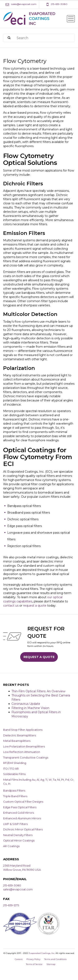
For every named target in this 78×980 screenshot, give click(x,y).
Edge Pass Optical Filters (20, 807)
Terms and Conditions (55, 959)
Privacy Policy (33, 959)
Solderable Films (14, 774)
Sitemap (51, 964)
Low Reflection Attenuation (22, 752)
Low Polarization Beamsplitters (24, 746)
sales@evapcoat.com (18, 889)
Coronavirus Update (26, 704)
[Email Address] (21, 4)
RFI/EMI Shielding (15, 763)
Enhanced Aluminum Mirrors (22, 818)
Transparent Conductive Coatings (26, 757)
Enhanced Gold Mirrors (19, 813)
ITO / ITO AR (11, 769)
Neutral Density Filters (18, 835)
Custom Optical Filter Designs (23, 802)
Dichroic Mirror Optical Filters (23, 829)
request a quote (35, 606)
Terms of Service (34, 964)
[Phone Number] (57, 4)
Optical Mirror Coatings (19, 840)
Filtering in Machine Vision (30, 708)
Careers (19, 959)
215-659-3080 (12, 885)
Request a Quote (39, 657)
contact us (11, 606)
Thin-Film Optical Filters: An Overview (38, 691)
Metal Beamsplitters (17, 741)
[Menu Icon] (71, 19)
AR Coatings (11, 846)
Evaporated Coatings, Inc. (42, 953)
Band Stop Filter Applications (23, 730)
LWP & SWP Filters (15, 824)
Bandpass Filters (14, 790)
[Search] (9, 38)
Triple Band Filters (15, 796)
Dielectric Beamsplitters (20, 735)
